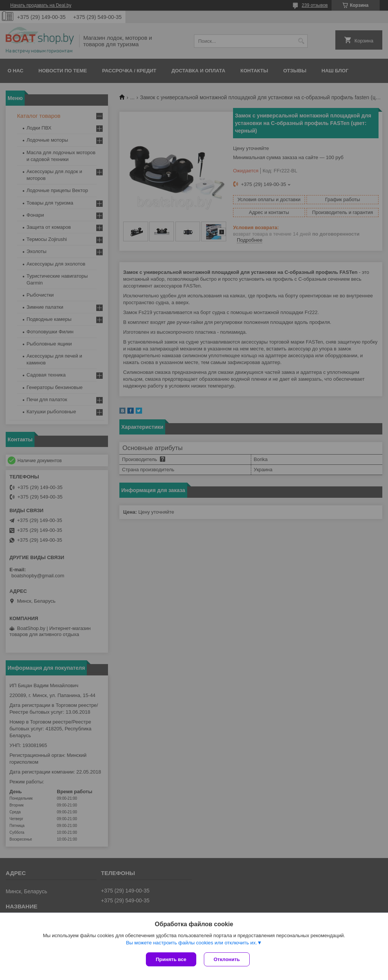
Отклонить (227, 959)
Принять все (171, 959)
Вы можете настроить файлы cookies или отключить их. (191, 943)
